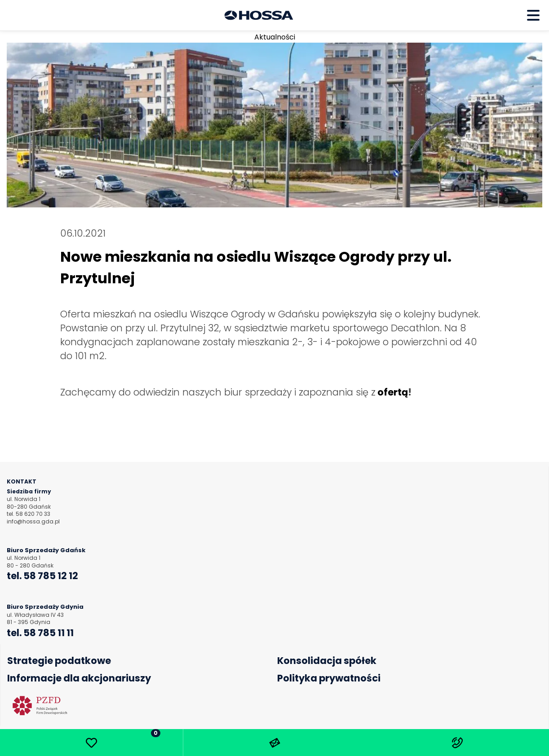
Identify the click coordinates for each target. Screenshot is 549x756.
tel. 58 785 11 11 (40, 633)
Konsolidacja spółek (327, 661)
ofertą (393, 392)
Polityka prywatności (329, 678)
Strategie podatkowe (59, 661)
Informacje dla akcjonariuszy (79, 678)
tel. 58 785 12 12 (42, 576)
